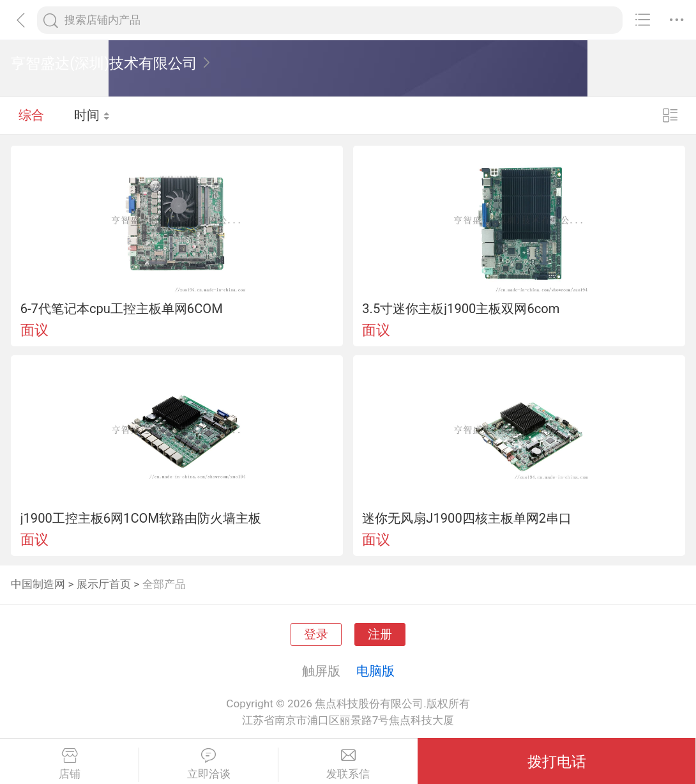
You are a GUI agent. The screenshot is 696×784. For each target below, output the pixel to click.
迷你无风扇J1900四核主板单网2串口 (467, 518)
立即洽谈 (208, 764)
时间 (92, 115)
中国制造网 (38, 584)
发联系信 (348, 764)
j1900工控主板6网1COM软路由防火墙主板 (141, 518)
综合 (31, 115)
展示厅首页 (104, 584)
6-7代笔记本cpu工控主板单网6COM (122, 309)
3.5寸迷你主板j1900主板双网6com (461, 309)
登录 (316, 634)
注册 (380, 634)
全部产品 (164, 584)
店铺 (69, 764)
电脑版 (375, 671)
